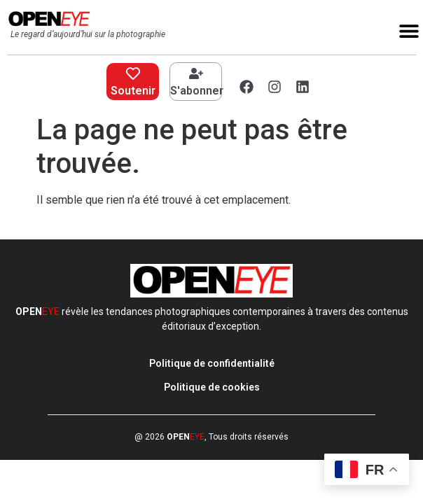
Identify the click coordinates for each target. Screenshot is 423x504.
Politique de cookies (212, 387)
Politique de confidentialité (212, 363)
